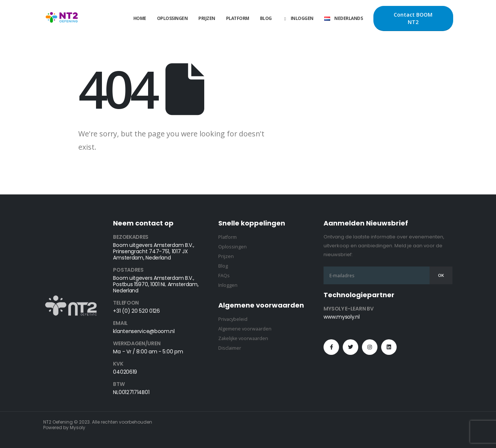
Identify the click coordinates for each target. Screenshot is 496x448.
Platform (238, 18)
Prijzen (207, 18)
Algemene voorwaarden (245, 329)
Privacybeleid (233, 319)
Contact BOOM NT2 (413, 18)
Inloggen (298, 18)
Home (140, 18)
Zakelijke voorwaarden (243, 338)
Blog (266, 18)
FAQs (224, 276)
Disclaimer (230, 348)
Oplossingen (172, 18)
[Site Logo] (62, 19)
